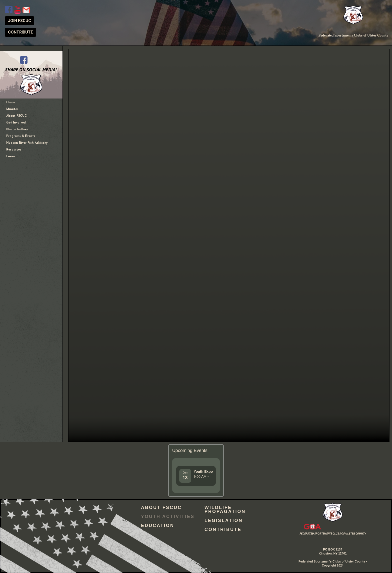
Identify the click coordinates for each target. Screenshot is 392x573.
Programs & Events (21, 136)
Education (158, 526)
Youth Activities (168, 517)
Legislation (224, 521)
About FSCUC (16, 116)
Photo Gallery (17, 129)
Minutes (12, 109)
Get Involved (16, 123)
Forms (11, 156)
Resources (14, 150)
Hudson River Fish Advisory (27, 143)
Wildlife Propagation (225, 510)
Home (11, 102)
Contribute (223, 530)
